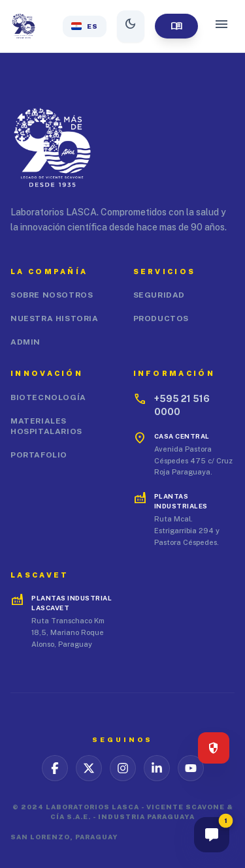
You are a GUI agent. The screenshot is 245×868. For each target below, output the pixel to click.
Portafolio (39, 455)
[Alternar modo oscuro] (131, 26)
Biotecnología (48, 397)
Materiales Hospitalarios (46, 426)
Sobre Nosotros (52, 295)
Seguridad (159, 295)
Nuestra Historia (55, 318)
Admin (25, 342)
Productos (161, 318)
